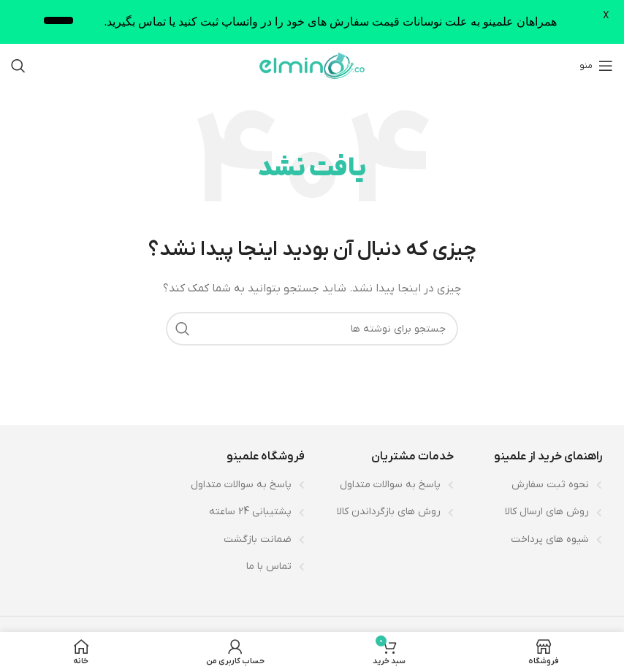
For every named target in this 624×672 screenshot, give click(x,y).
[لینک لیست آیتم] (536, 485)
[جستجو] (18, 66)
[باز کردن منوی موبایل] (596, 66)
